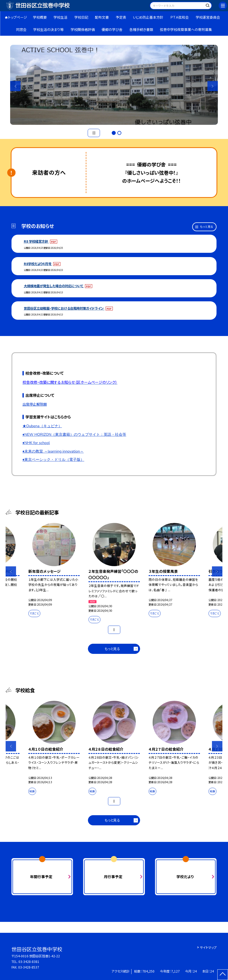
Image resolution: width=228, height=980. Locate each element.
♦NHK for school (36, 443)
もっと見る (207, 227)
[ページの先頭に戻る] (223, 975)
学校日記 (81, 17)
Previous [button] (15, 86)
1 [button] (114, 133)
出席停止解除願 (35, 404)
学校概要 (40, 17)
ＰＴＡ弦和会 (179, 17)
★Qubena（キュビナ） (42, 426)
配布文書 (102, 17)
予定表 (121, 17)
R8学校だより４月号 (38, 264)
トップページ (18, 17)
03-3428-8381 (29, 962)
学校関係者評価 (83, 29)
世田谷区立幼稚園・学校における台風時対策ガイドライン (64, 308)
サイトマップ (208, 947)
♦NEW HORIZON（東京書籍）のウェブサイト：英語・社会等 (74, 435)
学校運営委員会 (208, 17)
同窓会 (21, 29)
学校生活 (60, 17)
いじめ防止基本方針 (148, 17)
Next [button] (212, 86)
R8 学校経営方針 (36, 241)
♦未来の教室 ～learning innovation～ (53, 451)
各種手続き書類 (141, 29)
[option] (114, 85)
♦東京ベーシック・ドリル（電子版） (53, 460)
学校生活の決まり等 (48, 29)
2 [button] (119, 133)
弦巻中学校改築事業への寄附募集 (186, 29)
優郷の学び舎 (112, 29)
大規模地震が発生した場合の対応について (54, 286)
